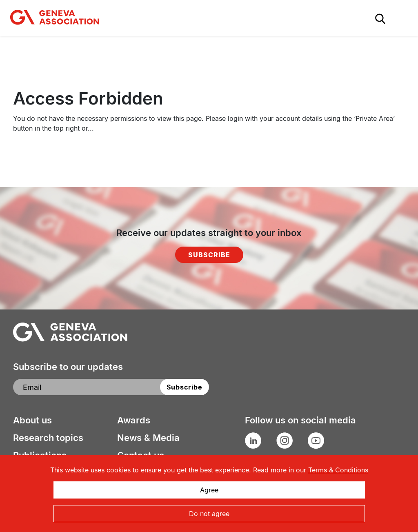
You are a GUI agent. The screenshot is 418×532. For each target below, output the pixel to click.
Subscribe (209, 255)
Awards (134, 420)
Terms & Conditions (338, 470)
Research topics (48, 438)
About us (32, 420)
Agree (209, 490)
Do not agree (209, 514)
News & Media (148, 438)
